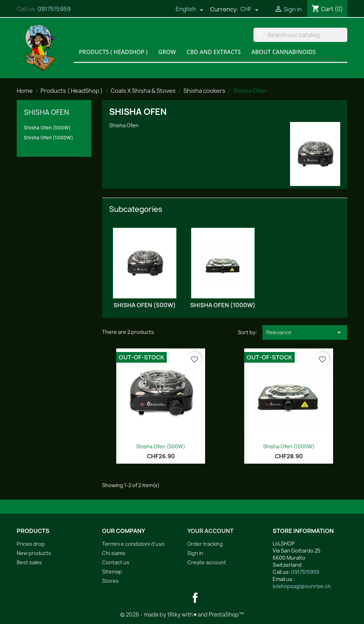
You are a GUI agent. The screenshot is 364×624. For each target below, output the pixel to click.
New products (34, 553)
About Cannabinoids (283, 52)
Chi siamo (114, 553)
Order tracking (205, 544)
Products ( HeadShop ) (113, 52)
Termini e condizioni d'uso (133, 544)
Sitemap (112, 572)
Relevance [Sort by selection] (305, 332)
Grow (167, 52)
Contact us (116, 562)
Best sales (29, 562)
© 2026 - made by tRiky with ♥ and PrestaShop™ (182, 615)
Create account (207, 562)
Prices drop (31, 544)
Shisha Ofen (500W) (47, 128)
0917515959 (54, 9)
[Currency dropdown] (250, 10)
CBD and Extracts (214, 52)
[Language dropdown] (189, 10)
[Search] (300, 35)
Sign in (195, 553)
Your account (210, 531)
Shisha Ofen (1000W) (49, 138)
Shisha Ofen (46, 112)
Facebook (195, 598)
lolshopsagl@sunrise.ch (302, 586)
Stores (110, 581)
